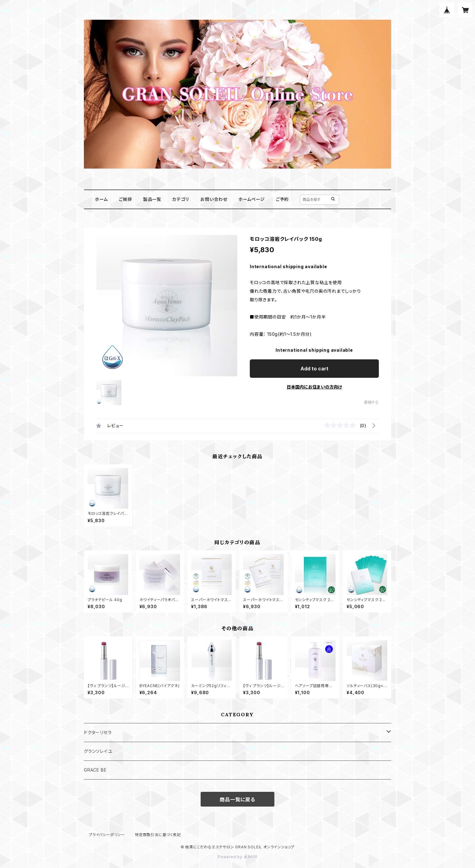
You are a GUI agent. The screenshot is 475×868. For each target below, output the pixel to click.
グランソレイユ (98, 751)
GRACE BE (95, 770)
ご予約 (282, 199)
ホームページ (252, 199)
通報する (371, 402)
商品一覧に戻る (237, 800)
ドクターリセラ (98, 732)
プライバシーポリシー (107, 835)
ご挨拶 (125, 199)
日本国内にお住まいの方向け (314, 387)
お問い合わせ (214, 199)
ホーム (101, 199)
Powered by (237, 857)
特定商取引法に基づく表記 (158, 835)
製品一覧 (152, 199)
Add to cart (314, 369)
